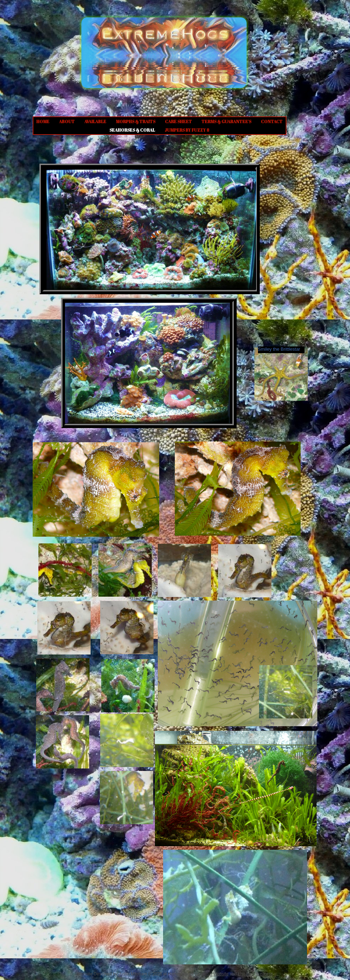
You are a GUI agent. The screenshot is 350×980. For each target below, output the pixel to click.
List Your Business (255, 974)
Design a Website (212, 974)
